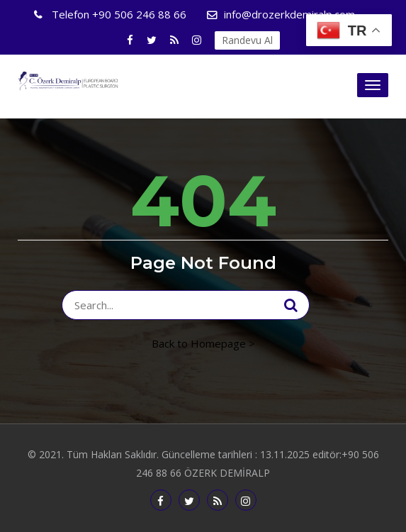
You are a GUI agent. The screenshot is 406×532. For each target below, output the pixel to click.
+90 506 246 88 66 (118, 14)
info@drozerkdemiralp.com (289, 14)
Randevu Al (247, 40)
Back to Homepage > (203, 343)
